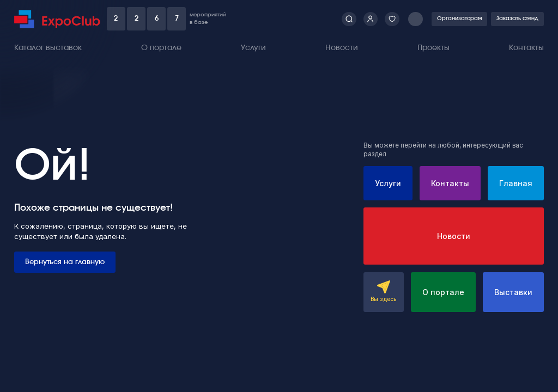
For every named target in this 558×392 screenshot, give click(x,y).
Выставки (513, 292)
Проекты (433, 48)
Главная (516, 183)
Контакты (526, 48)
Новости (342, 48)
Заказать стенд (517, 19)
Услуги (253, 48)
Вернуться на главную (65, 262)
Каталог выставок (48, 48)
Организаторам (459, 19)
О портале (161, 48)
